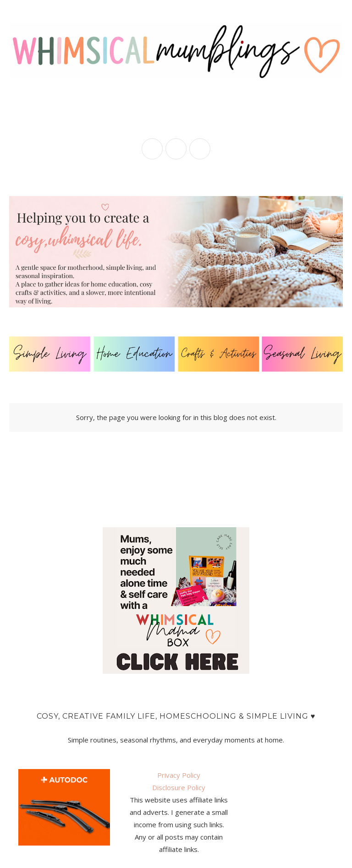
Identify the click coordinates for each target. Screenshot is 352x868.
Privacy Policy (179, 775)
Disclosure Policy (179, 787)
